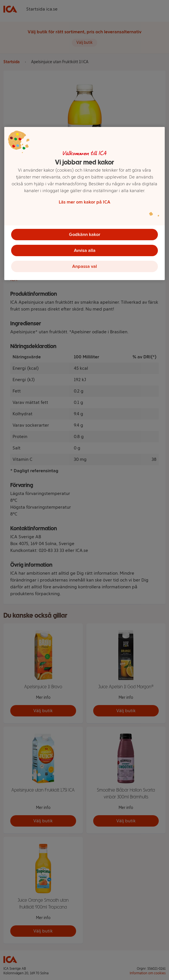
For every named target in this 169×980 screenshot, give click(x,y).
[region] (84, 204)
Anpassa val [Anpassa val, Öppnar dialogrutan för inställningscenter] (84, 266)
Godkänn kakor (85, 234)
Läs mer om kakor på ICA (84, 202)
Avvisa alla (85, 250)
